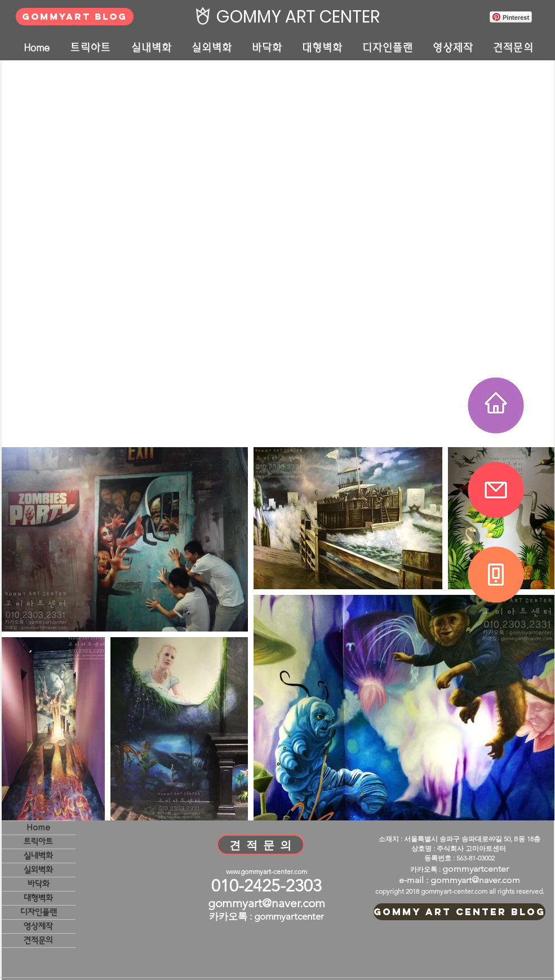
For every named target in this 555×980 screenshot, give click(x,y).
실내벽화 (38, 856)
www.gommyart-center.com (267, 871)
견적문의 (38, 940)
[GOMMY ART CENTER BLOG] (459, 912)
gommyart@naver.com (267, 903)
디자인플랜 (39, 912)
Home (38, 827)
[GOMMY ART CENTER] (295, 17)
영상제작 (38, 926)
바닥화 (39, 884)
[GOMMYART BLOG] (75, 17)
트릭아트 (38, 842)
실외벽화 (38, 870)
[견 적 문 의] (261, 845)
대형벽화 (38, 898)
